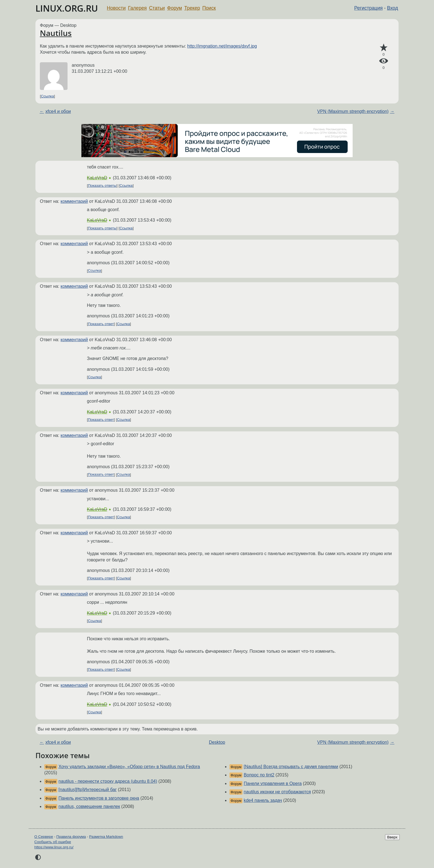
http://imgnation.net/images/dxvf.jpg (222, 46)
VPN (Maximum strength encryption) (353, 111)
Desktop (217, 742)
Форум (175, 8)
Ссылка (47, 96)
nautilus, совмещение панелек (89, 806)
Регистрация (369, 8)
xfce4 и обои (58, 111)
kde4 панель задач (263, 800)
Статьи (157, 8)
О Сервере (44, 837)
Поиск (209, 8)
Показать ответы (102, 186)
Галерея (137, 8)
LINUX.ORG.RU (67, 8)
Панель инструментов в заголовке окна (99, 798)
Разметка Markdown (106, 837)
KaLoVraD (97, 178)
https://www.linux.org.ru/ (54, 847)
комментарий (74, 201)
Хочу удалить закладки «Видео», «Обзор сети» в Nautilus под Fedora (129, 767)
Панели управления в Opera (272, 783)
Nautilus (56, 33)
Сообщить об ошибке (53, 842)
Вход (392, 8)
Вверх (392, 837)
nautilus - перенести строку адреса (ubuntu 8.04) (108, 781)
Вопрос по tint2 (259, 775)
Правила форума (71, 837)
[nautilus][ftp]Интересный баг (87, 790)
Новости (116, 8)
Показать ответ (101, 324)
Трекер (192, 8)
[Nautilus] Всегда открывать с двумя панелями (291, 767)
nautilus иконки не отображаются (277, 792)
